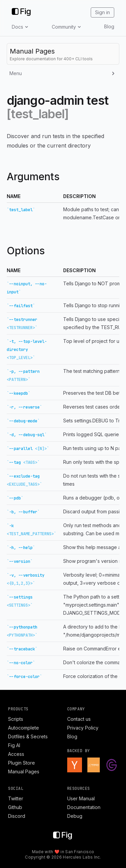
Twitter (16, 798)
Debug (75, 816)
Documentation (84, 807)
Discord (17, 816)
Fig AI (14, 745)
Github (15, 807)
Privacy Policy (83, 728)
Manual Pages (24, 771)
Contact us (79, 719)
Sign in (102, 12)
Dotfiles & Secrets (28, 736)
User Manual (81, 798)
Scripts (16, 719)
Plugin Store (22, 763)
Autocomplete (24, 728)
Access (16, 754)
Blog (109, 26)
